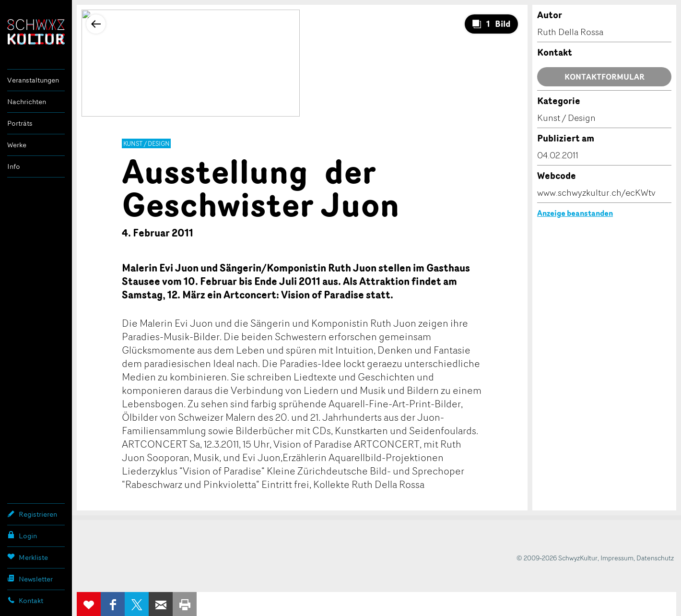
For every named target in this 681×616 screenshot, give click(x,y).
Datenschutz (655, 558)
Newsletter (30, 579)
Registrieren (32, 514)
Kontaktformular (605, 77)
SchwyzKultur (36, 32)
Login (22, 535)
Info (14, 166)
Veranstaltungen (33, 80)
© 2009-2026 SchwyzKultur (557, 558)
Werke (17, 145)
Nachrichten (27, 101)
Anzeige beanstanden (575, 213)
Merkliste (28, 557)
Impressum (617, 558)
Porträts (20, 123)
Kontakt (25, 600)
